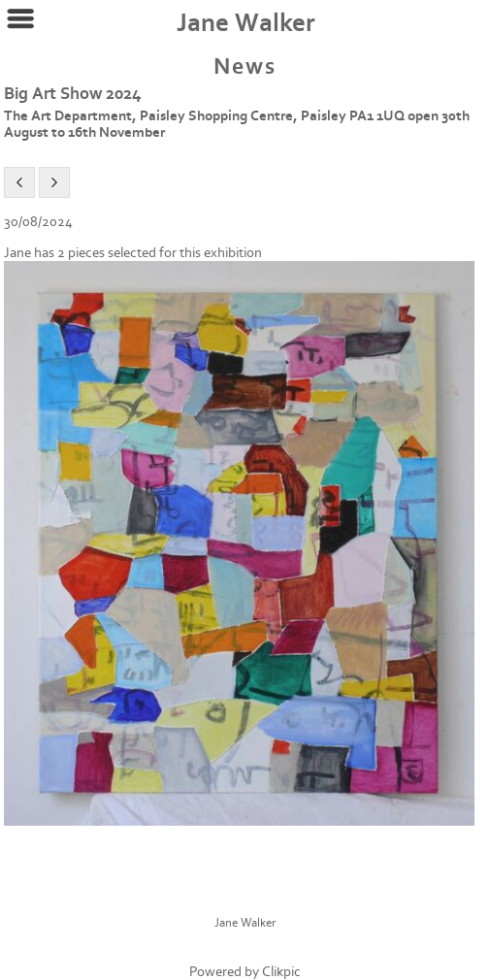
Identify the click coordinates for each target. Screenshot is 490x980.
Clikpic (281, 972)
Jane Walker (245, 23)
